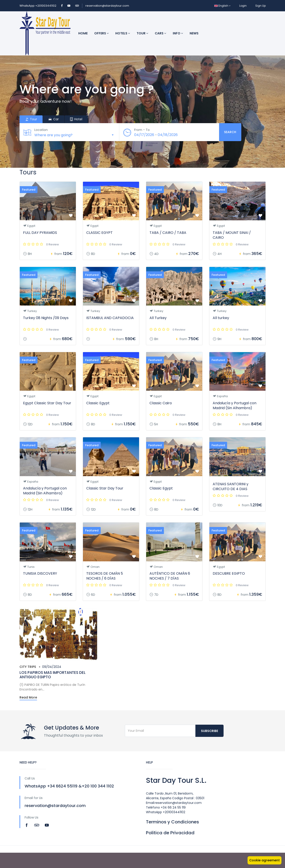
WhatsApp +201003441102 (38, 6)
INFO (178, 33)
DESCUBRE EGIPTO (229, 573)
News (194, 33)
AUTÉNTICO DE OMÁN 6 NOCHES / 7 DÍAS (170, 576)
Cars (160, 33)
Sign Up (260, 6)
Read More (28, 697)
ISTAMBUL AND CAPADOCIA (110, 318)
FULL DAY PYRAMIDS (40, 233)
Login (243, 6)
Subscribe (209, 731)
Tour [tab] (31, 119)
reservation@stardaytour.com (107, 6)
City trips (28, 667)
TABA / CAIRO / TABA (168, 233)
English (222, 6)
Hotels (123, 33)
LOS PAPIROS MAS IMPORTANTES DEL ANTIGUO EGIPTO (53, 675)
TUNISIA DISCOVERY (40, 573)
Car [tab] (54, 119)
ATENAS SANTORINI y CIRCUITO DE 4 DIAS (231, 486)
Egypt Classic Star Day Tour (47, 403)
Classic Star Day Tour (105, 488)
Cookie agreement (264, 860)
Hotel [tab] (76, 119)
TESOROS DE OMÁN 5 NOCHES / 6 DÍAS (105, 576)
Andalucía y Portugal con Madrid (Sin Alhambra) (235, 405)
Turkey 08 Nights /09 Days (46, 318)
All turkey (221, 318)
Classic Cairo (161, 403)
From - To (143, 130)
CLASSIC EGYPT (99, 233)
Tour (142, 33)
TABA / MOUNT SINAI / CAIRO (232, 235)
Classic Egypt (98, 403)
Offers (101, 33)
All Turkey (158, 318)
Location (42, 130)
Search (230, 132)
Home (83, 33)
